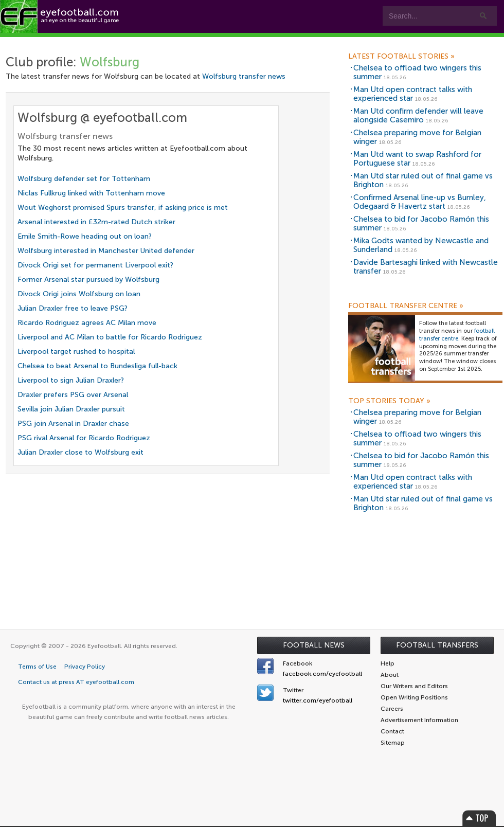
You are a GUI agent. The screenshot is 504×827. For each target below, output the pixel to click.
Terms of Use (37, 667)
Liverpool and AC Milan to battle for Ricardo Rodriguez (110, 337)
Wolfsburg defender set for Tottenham (84, 179)
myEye (322, 42)
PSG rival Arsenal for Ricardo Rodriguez (84, 438)
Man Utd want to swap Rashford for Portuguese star (417, 159)
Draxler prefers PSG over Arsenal (73, 395)
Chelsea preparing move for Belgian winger (417, 137)
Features (153, 42)
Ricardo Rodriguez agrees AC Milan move (87, 323)
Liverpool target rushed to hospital (76, 352)
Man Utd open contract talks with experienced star (413, 94)
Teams (207, 42)
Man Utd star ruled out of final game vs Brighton (423, 180)
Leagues (267, 42)
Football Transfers (437, 645)
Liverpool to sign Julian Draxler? (71, 380)
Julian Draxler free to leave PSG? (73, 308)
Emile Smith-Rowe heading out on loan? (85, 236)
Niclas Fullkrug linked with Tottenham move (91, 193)
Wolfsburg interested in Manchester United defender (106, 251)
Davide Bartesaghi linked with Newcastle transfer (426, 267)
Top (479, 818)
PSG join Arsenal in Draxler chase (73, 424)
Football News (314, 645)
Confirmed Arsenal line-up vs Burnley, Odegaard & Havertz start (420, 202)
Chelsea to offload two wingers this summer (417, 72)
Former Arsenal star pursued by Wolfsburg (88, 280)
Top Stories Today (389, 401)
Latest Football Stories (401, 57)
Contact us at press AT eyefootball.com (76, 682)
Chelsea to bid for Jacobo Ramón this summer (421, 223)
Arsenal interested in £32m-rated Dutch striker (96, 222)
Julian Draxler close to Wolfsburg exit (80, 452)
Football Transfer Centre (406, 306)
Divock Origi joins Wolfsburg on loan (79, 294)
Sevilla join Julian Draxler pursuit (71, 409)
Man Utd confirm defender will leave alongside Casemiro (418, 115)
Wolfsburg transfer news (244, 76)
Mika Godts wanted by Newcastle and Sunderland (421, 245)
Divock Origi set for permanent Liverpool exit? (95, 265)
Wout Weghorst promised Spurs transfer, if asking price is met (123, 208)
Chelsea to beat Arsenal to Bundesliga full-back (97, 366)
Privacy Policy (85, 667)
